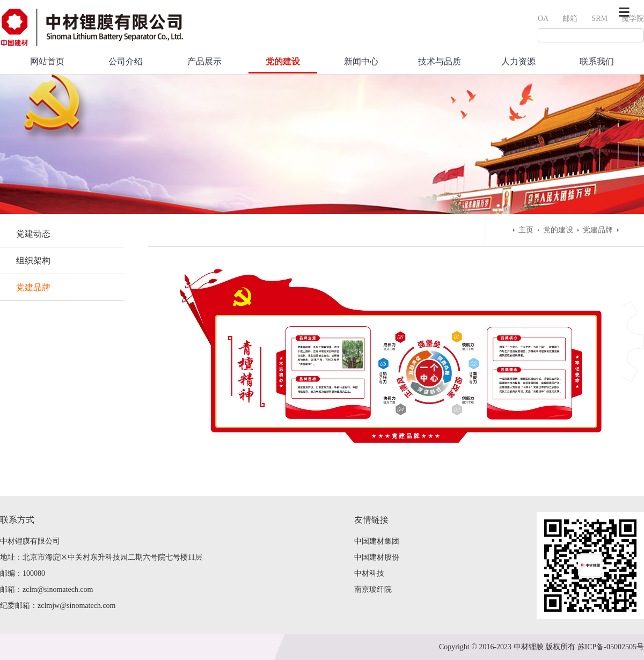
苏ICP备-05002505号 (611, 647)
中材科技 (369, 573)
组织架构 (33, 261)
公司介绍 (126, 61)
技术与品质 (440, 61)
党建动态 (33, 234)
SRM (599, 19)
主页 (526, 230)
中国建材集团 (377, 541)
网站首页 (47, 61)
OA (543, 19)
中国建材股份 (377, 557)
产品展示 (204, 61)
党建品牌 (33, 287)
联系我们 (597, 61)
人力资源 (518, 61)
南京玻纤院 (373, 589)
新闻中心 (361, 61)
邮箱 (570, 19)
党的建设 (283, 61)
